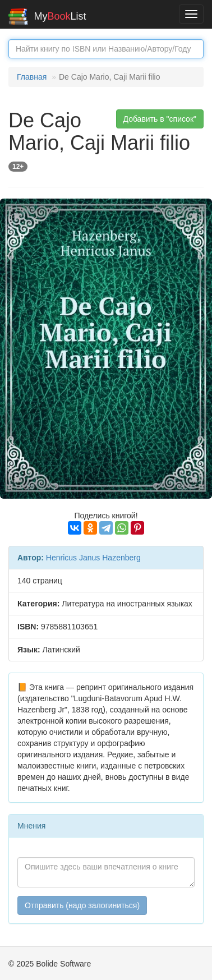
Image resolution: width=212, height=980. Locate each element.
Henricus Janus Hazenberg (93, 558)
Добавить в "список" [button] (160, 119)
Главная (32, 77)
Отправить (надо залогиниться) (82, 905)
